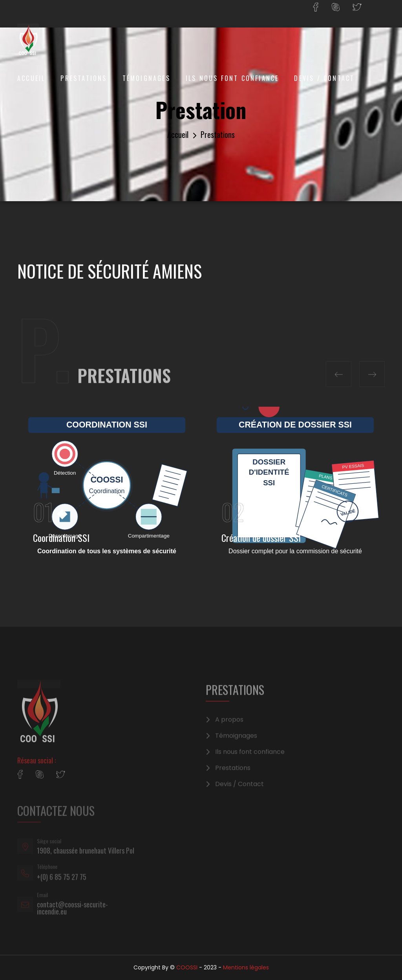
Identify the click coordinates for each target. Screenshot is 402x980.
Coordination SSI (61, 538)
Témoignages (146, 78)
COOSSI (187, 967)
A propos (229, 727)
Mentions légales (246, 967)
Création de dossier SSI (261, 538)
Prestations (84, 78)
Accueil (31, 78)
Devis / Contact (324, 78)
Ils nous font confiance (232, 78)
